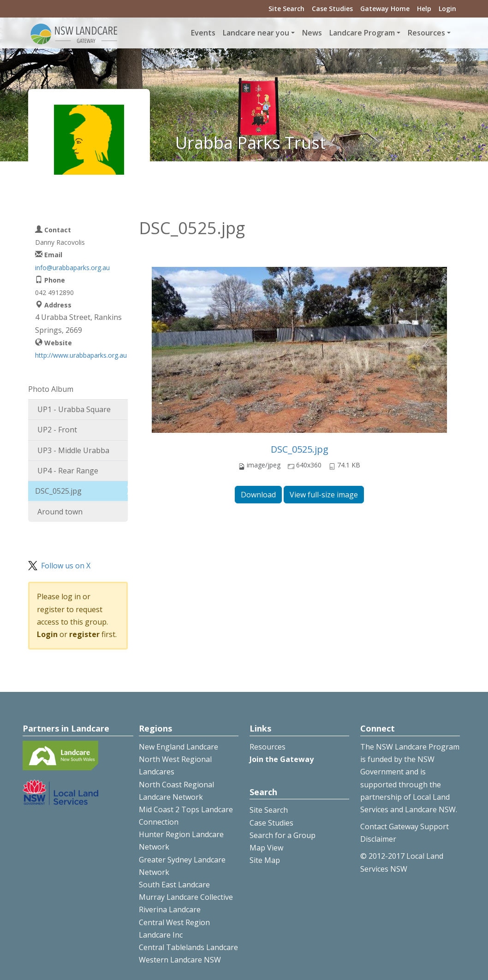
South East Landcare (174, 885)
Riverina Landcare (170, 909)
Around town (60, 512)
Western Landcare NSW (180, 960)
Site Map (265, 860)
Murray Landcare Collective (186, 897)
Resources (268, 747)
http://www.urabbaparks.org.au (81, 355)
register (84, 634)
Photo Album (51, 389)
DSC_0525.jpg (300, 449)
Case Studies (332, 9)
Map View (266, 848)
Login (447, 9)
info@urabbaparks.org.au (72, 268)
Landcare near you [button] (256, 33)
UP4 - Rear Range (68, 471)
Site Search (286, 9)
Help (424, 9)
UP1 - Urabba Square (74, 409)
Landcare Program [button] (362, 33)
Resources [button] (426, 33)
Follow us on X (66, 566)
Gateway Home (385, 9)
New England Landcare (179, 747)
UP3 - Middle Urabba (73, 450)
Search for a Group (283, 835)
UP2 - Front (57, 430)
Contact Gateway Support (405, 827)
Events (203, 33)
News (312, 33)
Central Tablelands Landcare (188, 947)
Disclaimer (378, 839)
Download (258, 495)
